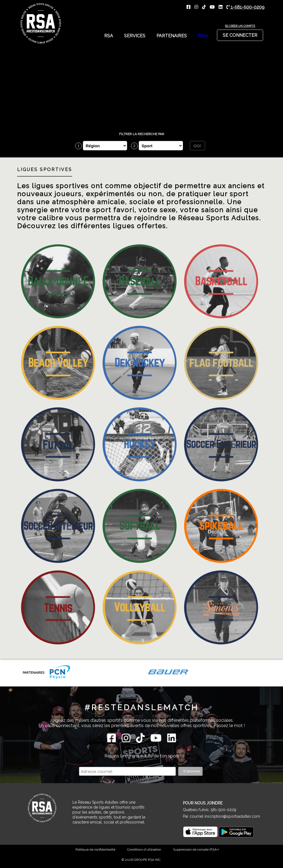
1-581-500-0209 (245, 7)
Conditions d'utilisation (144, 849)
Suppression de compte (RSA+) (196, 849)
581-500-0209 (223, 810)
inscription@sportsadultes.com (232, 816)
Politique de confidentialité (95, 849)
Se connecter (240, 34)
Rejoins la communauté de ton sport (142, 756)
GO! (197, 146)
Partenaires (172, 36)
